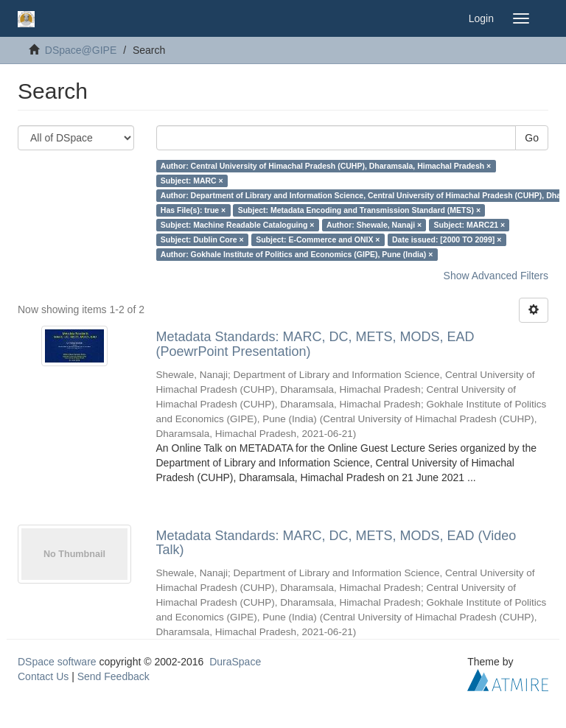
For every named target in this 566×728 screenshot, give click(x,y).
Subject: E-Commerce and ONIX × (318, 239)
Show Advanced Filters (496, 276)
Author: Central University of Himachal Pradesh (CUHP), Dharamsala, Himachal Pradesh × (326, 166)
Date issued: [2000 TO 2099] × (447, 239)
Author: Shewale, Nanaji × (374, 225)
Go (532, 138)
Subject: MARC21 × (470, 225)
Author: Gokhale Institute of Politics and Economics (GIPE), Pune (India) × (297, 254)
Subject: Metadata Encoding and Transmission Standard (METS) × (359, 210)
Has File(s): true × (193, 210)
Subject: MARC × (192, 181)
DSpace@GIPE (81, 50)
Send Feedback (113, 676)
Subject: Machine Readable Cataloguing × (238, 225)
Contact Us (43, 676)
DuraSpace (235, 662)
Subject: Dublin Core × (202, 239)
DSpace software (57, 662)
